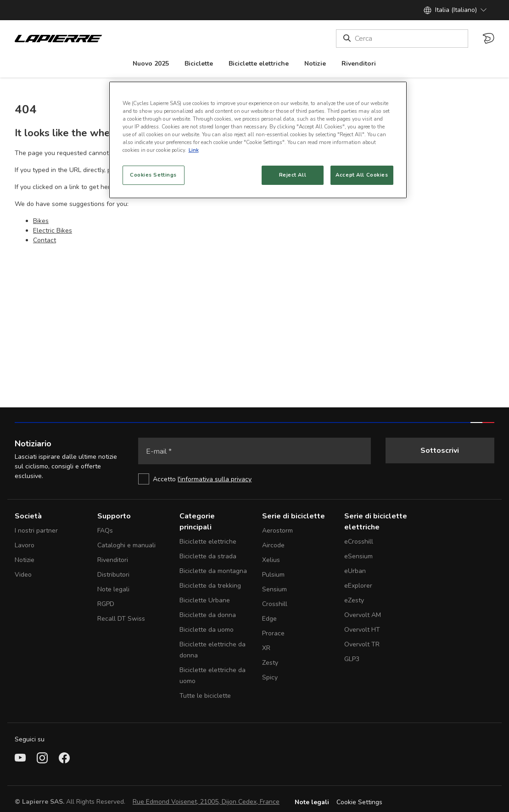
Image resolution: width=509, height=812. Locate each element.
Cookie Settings (359, 802)
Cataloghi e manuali (126, 545)
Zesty (270, 663)
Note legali (113, 589)
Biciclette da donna (208, 615)
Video (23, 575)
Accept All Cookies (362, 175)
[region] (258, 140)
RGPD (106, 604)
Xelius (271, 560)
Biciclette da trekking (210, 586)
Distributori (113, 575)
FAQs (105, 531)
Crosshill (275, 604)
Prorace (273, 633)
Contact (45, 240)
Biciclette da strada (208, 556)
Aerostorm (277, 531)
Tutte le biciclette (205, 696)
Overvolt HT (362, 630)
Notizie (25, 560)
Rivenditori (113, 560)
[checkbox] (254, 479)
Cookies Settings (153, 175)
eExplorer (358, 586)
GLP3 (352, 659)
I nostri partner (36, 531)
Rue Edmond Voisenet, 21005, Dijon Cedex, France (206, 802)
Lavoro (25, 545)
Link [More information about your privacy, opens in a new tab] (194, 150)
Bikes (41, 221)
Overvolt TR (362, 644)
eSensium (358, 556)
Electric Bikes (53, 231)
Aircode (273, 545)
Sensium (274, 589)
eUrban (355, 571)
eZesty (354, 600)
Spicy (270, 677)
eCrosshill (359, 542)
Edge (269, 619)
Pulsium (273, 575)
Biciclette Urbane (205, 600)
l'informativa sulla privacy (215, 479)
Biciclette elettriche (208, 542)
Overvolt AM (363, 615)
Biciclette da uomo (207, 630)
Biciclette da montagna (213, 571)
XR (266, 648)
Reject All (293, 175)
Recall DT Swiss (121, 619)
